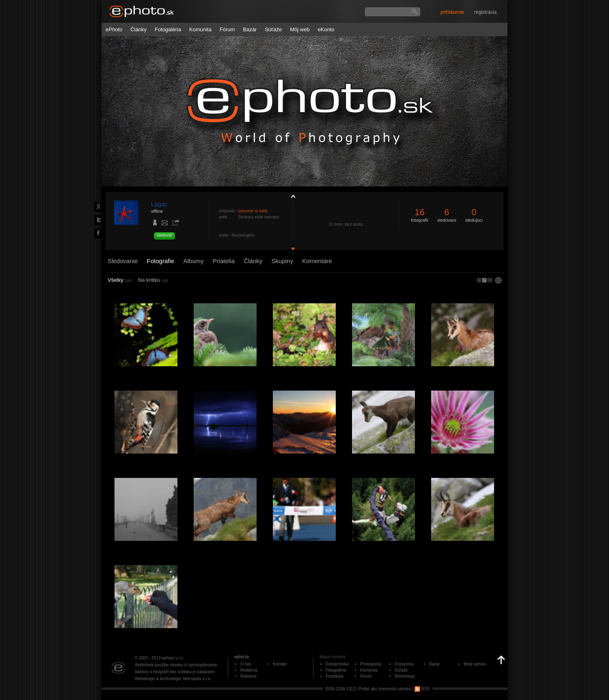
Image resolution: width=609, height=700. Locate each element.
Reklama (248, 676)
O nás (246, 664)
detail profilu (291, 251)
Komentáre (317, 261)
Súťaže (273, 29)
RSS (422, 689)
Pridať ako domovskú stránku (385, 689)
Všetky (120, 280)
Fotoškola (334, 676)
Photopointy (371, 664)
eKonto (326, 29)
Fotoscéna (404, 664)
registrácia (485, 12)
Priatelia (224, 261)
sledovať (164, 235)
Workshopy (405, 676)
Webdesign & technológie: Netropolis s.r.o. (173, 679)
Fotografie (161, 261)
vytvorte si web (253, 211)
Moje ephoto (475, 664)
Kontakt (280, 664)
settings (498, 281)
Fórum (227, 29)
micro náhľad (479, 280)
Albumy (193, 261)
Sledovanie (123, 261)
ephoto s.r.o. (173, 658)
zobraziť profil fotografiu (291, 196)
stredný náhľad (490, 280)
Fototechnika (337, 664)
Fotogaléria (168, 29)
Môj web (300, 29)
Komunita (200, 29)
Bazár (250, 29)
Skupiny (282, 261)
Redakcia (249, 670)
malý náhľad (484, 280)
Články (138, 29)
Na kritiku (153, 280)
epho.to (242, 657)
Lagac (159, 204)
